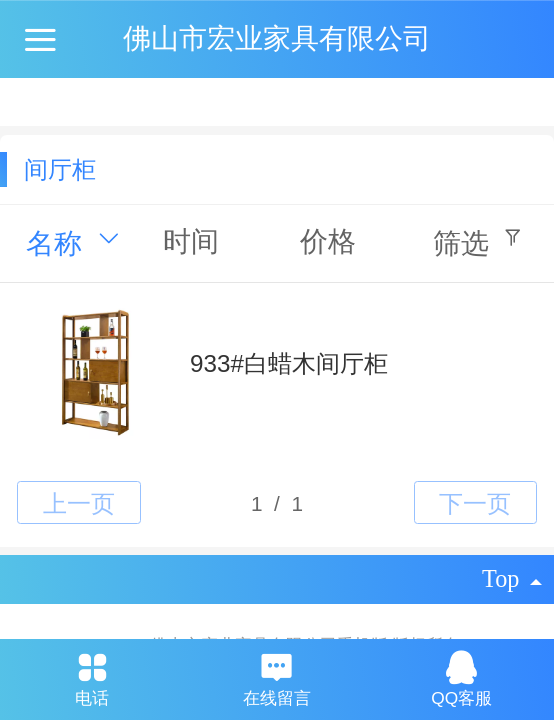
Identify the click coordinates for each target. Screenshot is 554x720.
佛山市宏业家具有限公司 (277, 38)
